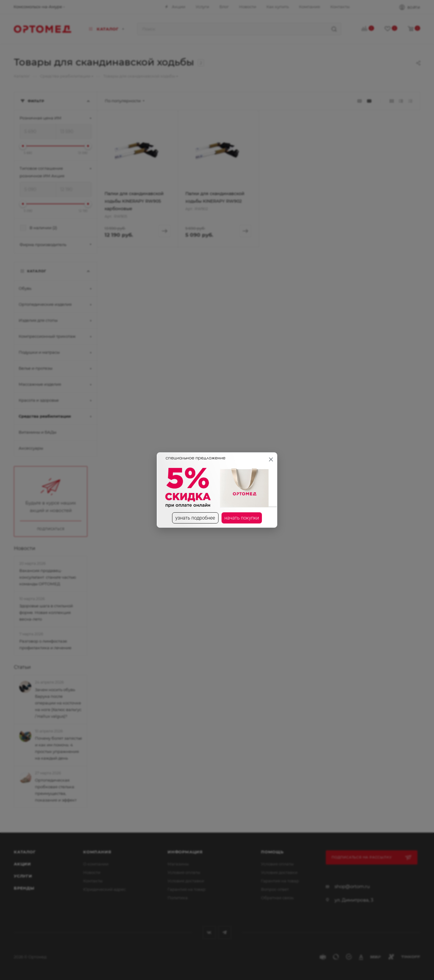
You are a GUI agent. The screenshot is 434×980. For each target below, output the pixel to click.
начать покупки (242, 518)
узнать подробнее (195, 518)
